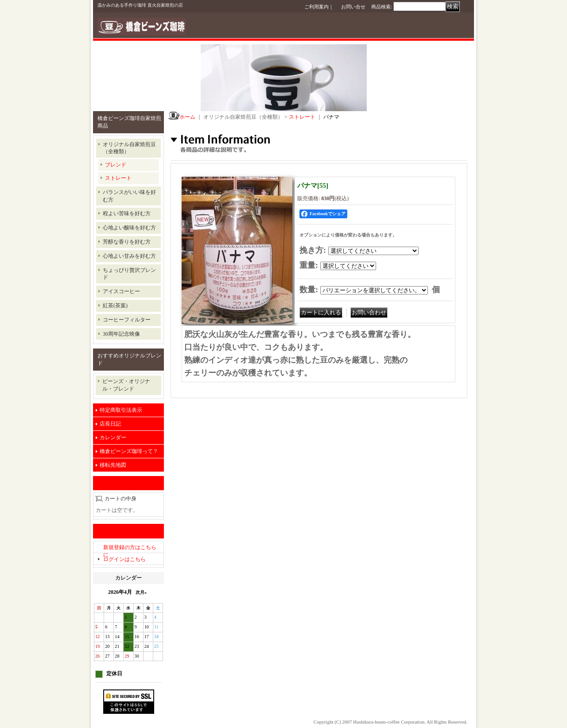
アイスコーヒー (121, 291)
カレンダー (113, 438)
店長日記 (110, 424)
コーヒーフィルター (127, 320)
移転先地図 (113, 465)
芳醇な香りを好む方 (127, 242)
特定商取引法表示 (121, 410)
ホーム (187, 117)
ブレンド (116, 165)
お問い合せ (353, 7)
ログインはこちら (124, 559)
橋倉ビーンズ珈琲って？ (129, 451)
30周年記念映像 (121, 334)
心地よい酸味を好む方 (129, 228)
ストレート (118, 178)
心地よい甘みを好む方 (129, 256)
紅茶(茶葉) (115, 306)
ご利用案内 (317, 7)
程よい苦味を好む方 (127, 213)
